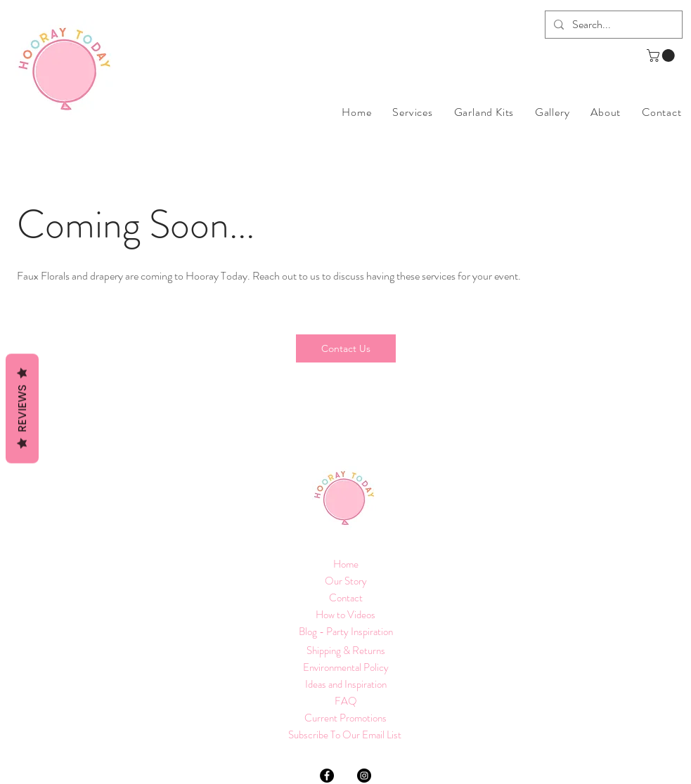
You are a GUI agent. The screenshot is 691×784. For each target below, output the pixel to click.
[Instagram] (364, 776)
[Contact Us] (346, 348)
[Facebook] (327, 776)
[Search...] (612, 25)
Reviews (22, 409)
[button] (662, 55)
